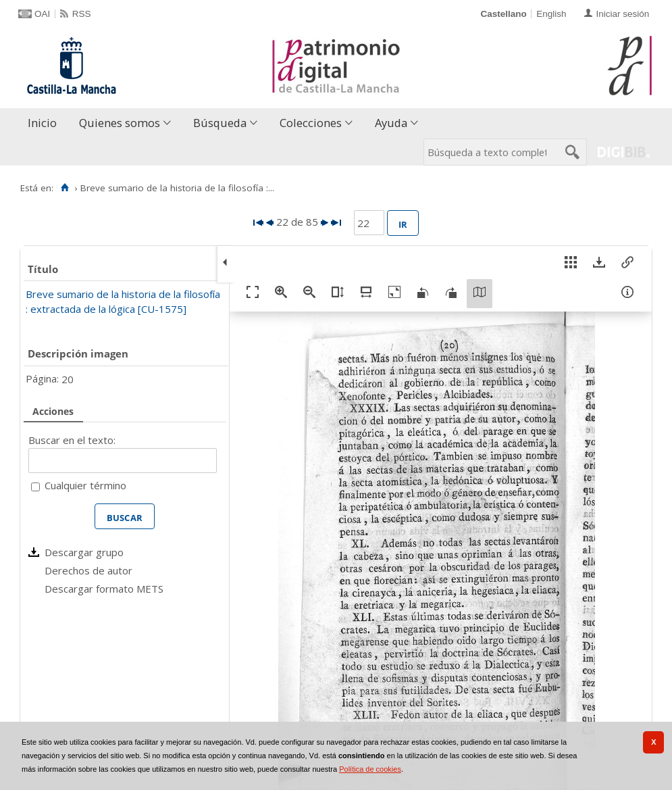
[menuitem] (45, 123)
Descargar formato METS (104, 589)
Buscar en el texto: (72, 440)
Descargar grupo (84, 552)
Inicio (42, 123)
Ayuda (391, 123)
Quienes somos (120, 123)
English (551, 14)
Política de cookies (370, 769)
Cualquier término (85, 485)
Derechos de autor (88, 570)
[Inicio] (64, 188)
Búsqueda (220, 123)
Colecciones (311, 123)
